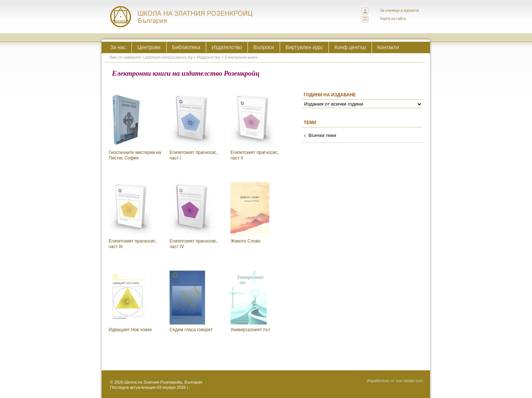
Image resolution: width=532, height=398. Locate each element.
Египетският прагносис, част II (255, 127)
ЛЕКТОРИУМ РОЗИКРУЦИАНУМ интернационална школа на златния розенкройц (182, 17)
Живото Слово (250, 213)
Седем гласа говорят (191, 301)
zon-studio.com (410, 381)
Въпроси (264, 47)
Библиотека (186, 47)
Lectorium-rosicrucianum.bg (168, 57)
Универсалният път (250, 301)
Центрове (149, 47)
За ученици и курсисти (399, 11)
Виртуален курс (304, 47)
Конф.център (350, 47)
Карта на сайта (393, 19)
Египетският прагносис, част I (194, 127)
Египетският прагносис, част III (133, 216)
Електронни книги (241, 57)
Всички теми (322, 135)
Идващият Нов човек (130, 301)
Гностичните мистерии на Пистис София (135, 127)
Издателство (227, 47)
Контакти (388, 47)
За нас (118, 47)
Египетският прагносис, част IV (194, 216)
